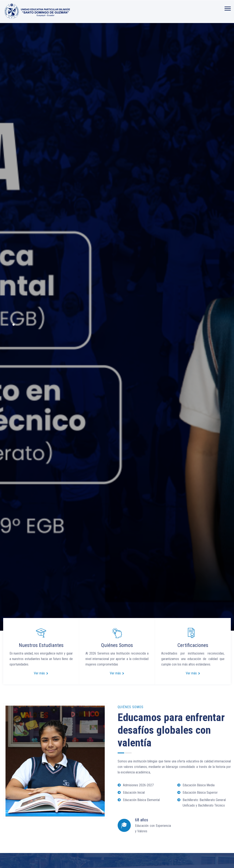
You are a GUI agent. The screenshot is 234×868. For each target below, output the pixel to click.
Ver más (41, 673)
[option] (117, 327)
